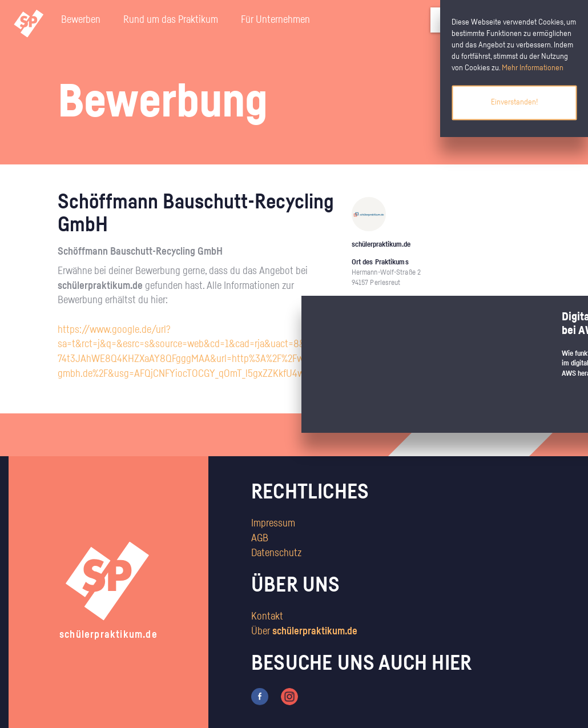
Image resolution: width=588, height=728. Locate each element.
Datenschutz (276, 553)
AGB (260, 538)
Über (304, 632)
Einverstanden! (514, 102)
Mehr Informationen (533, 68)
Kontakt (267, 617)
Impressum (273, 524)
